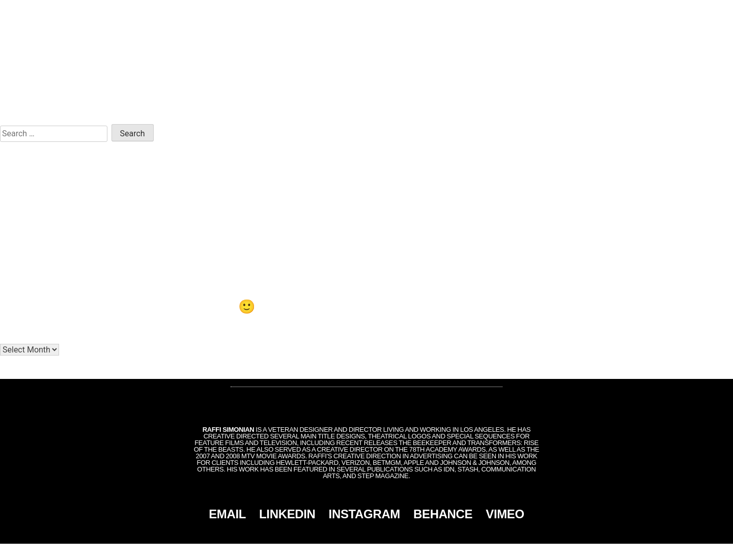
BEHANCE (443, 514)
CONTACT (682, 11)
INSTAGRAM (364, 514)
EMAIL (227, 514)
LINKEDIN (287, 514)
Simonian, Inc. (350, 552)
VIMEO (505, 514)
